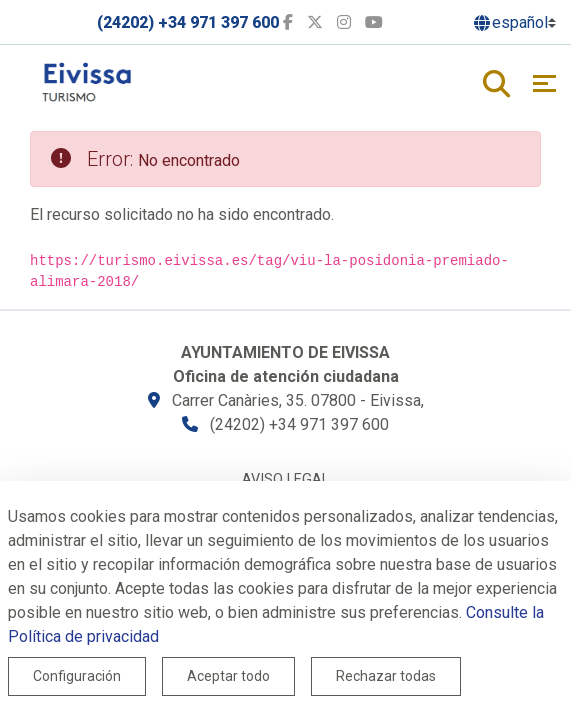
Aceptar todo (228, 676)
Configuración (77, 676)
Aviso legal (285, 479)
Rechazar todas (386, 676)
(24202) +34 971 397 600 (188, 22)
